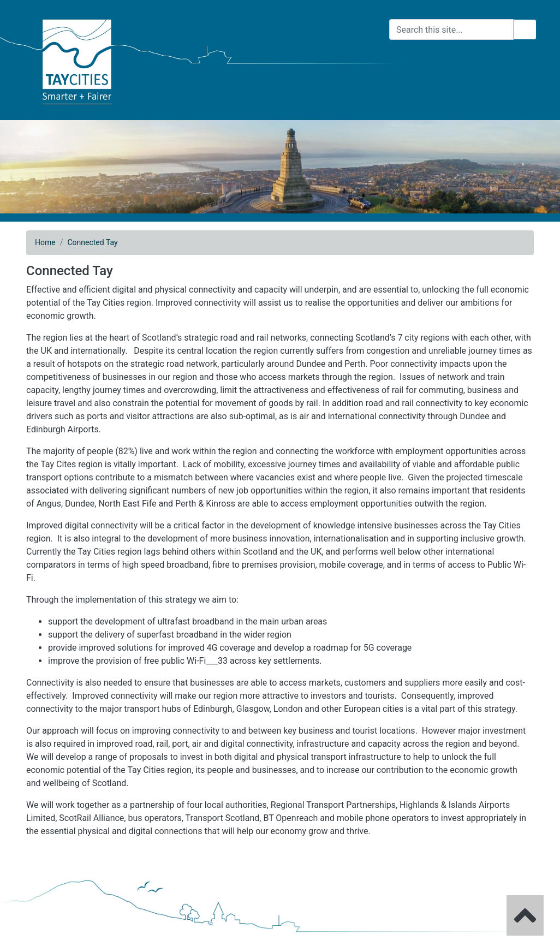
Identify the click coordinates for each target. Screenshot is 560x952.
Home (45, 242)
